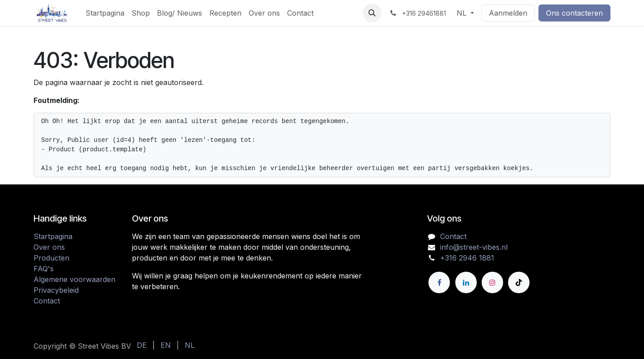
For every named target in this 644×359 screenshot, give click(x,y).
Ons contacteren (574, 13)
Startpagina (53, 236)
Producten (51, 258)
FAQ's (44, 269)
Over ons (49, 247)
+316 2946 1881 (467, 258)
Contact (47, 301)
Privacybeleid (56, 290)
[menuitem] (105, 13)
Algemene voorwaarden (74, 279)
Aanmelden (508, 13)
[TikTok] (519, 282)
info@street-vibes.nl (474, 247)
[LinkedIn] (466, 282)
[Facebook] (439, 282)
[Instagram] (492, 282)
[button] (372, 13)
